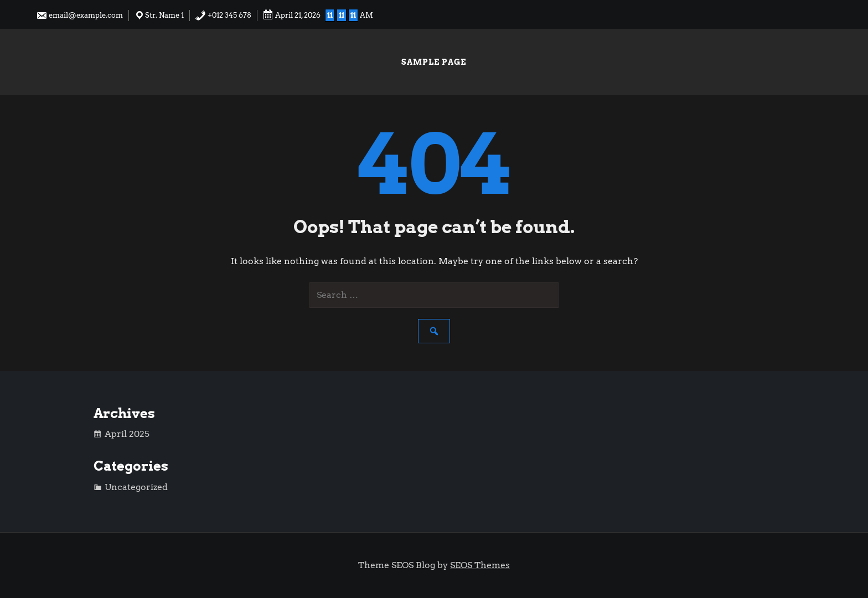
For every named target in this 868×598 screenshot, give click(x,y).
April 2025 (127, 434)
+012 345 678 (223, 15)
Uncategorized (136, 487)
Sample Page (434, 62)
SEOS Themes (480, 565)
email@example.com (79, 15)
